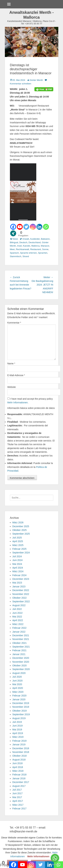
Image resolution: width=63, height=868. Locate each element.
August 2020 (19, 673)
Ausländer (35, 239)
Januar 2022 (19, 632)
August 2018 (19, 760)
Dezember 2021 (21, 635)
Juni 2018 (18, 763)
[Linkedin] (39, 227)
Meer (12, 249)
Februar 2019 (19, 741)
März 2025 (18, 545)
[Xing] (13, 233)
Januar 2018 (19, 778)
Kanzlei (27, 246)
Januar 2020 (19, 699)
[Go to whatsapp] (55, 858)
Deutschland (35, 242)
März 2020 (18, 692)
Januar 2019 (19, 744)
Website (12, 387)
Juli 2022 (17, 609)
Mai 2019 (17, 730)
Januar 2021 (19, 654)
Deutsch (23, 242)
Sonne (45, 249)
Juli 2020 (17, 677)
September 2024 (21, 553)
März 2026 (18, 522)
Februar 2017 (19, 809)
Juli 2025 (17, 538)
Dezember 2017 (21, 782)
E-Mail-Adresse (16, 375)
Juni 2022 (18, 613)
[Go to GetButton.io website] (55, 865)
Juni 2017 (18, 793)
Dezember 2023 (21, 579)
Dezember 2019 (21, 703)
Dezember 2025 (21, 526)
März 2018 (18, 771)
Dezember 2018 (21, 748)
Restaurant (36, 249)
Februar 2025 (19, 549)
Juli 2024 (17, 556)
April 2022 (18, 620)
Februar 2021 (19, 650)
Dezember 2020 (21, 658)
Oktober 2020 (20, 665)
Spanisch (14, 253)
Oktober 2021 (20, 643)
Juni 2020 (18, 681)
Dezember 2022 (21, 590)
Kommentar (14, 323)
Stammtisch (16, 256)
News (15, 239)
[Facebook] (13, 227)
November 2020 (21, 662)
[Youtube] (20, 227)
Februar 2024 (19, 575)
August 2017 (19, 786)
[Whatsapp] (46, 227)
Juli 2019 (17, 722)
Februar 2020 (19, 696)
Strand (26, 256)
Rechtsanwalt (23, 249)
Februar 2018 (19, 775)
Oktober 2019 (20, 711)
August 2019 (19, 718)
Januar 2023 (19, 587)
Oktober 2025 (20, 530)
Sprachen (43, 253)
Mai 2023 (17, 583)
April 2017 (18, 801)
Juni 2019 (18, 726)
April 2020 (18, 688)
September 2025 (21, 534)
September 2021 (21, 647)
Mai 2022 (17, 617)
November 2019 (21, 707)
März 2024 (18, 571)
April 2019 (18, 733)
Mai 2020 (17, 684)
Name (11, 364)
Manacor (45, 246)
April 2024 (18, 568)
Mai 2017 (17, 797)
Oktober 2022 (20, 598)
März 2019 (18, 737)
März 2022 (18, 624)
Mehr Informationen (18, 402)
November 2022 (21, 594)
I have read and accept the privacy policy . (30, 401)
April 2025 (18, 541)
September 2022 (21, 601)
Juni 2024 (18, 560)
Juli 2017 (17, 790)
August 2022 (19, 605)
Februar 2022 (19, 628)
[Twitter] (26, 227)
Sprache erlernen (28, 253)
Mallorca (35, 246)
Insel (19, 246)
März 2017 (18, 805)
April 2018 (18, 767)
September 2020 (21, 669)
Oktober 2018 (20, 756)
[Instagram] (33, 227)
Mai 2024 (17, 564)
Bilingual (14, 242)
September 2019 (21, 714)
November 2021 (21, 639)
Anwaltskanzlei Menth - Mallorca (31, 15)
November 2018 (21, 752)
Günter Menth (36, 80)
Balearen (45, 239)
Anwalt (26, 239)
